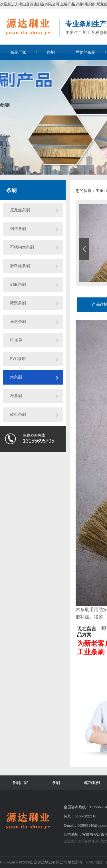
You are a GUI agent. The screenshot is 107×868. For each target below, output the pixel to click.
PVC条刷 (18, 359)
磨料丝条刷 (20, 266)
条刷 (51, 52)
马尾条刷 (18, 322)
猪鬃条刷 (18, 303)
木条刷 (16, 377)
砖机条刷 (18, 414)
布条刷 (16, 396)
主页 (100, 191)
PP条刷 (16, 340)
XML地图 (94, 862)
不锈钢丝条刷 (22, 247)
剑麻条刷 (18, 284)
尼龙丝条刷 (85, 52)
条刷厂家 (18, 52)
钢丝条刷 (18, 229)
